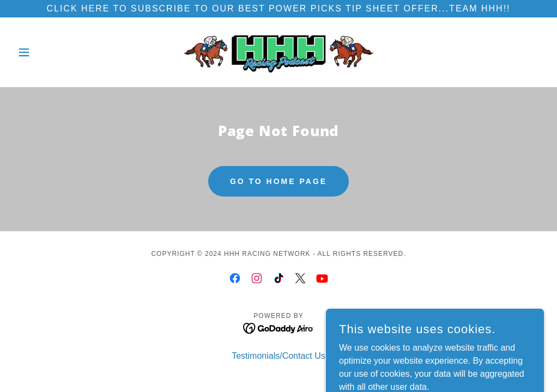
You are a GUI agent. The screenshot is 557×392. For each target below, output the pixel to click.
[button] (53, 52)
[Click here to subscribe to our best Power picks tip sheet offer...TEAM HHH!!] (278, 9)
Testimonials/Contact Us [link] (278, 356)
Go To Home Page (278, 181)
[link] (278, 52)
